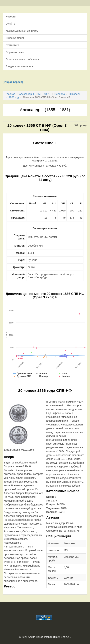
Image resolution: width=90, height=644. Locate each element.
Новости (11, 17)
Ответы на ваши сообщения (22, 59)
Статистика (12, 45)
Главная (10, 94)
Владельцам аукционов (20, 66)
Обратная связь (15, 52)
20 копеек (74, 94)
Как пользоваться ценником (22, 31)
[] (13, 82)
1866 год (14, 97)
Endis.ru (66, 637)
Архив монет (35, 637)
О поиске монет (15, 38)
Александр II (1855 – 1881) (35, 94)
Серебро (60, 94)
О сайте (10, 24)
